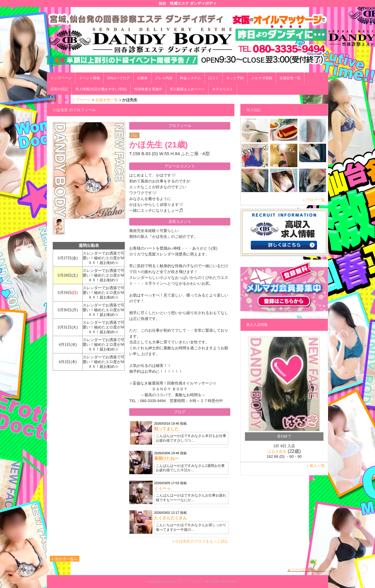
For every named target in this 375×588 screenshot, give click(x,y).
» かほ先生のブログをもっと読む (200, 541)
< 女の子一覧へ (65, 559)
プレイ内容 (164, 78)
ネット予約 (235, 78)
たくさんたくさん (171, 518)
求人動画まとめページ (187, 89)
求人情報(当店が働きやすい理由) (101, 89)
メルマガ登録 (262, 78)
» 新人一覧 (316, 466)
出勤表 (142, 78)
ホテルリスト (223, 89)
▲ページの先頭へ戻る (306, 570)
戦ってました (166, 429)
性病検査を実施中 (148, 89)
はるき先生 (277, 451)
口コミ (214, 78)
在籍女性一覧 (290, 78)
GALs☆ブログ (119, 78)
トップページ (61, 78)
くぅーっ (162, 488)
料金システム (190, 78)
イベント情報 (89, 78)
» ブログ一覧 (314, 200)
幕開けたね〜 (166, 458)
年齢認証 (56, 100)
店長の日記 (59, 89)
